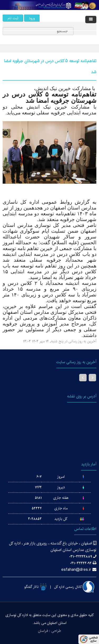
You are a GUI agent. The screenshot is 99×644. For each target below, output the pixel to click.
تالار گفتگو (36, 587)
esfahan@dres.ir (76, 570)
